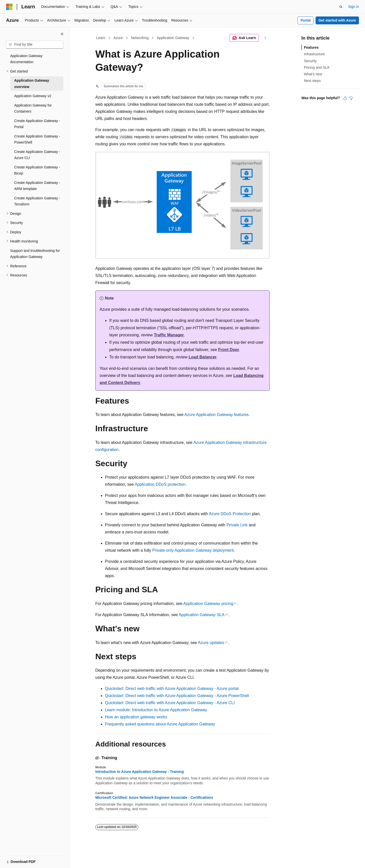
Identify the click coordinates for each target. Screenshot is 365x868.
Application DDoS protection (160, 484)
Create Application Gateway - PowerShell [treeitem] (37, 139)
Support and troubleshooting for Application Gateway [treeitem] (35, 254)
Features (311, 47)
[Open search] (341, 7)
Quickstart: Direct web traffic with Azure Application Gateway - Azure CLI (170, 703)
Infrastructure (314, 54)
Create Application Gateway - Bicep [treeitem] (37, 170)
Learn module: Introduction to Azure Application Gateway (156, 710)
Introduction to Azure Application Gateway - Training (140, 772)
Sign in (353, 7)
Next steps (312, 81)
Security (310, 61)
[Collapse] (62, 34)
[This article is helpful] (345, 98)
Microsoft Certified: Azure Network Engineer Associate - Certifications (154, 797)
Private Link (237, 525)
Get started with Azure (337, 20)
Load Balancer (203, 357)
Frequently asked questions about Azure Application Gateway (160, 724)
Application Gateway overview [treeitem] (32, 84)
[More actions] (265, 38)
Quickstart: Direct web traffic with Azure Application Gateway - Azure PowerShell (177, 696)
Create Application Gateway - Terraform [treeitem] (37, 201)
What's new (313, 74)
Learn (101, 38)
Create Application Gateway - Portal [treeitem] (37, 124)
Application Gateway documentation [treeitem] (26, 59)
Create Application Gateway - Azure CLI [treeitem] (37, 155)
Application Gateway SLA (202, 615)
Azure (118, 38)
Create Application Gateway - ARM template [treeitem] (37, 186)
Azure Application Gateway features (216, 415)
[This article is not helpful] (351, 98)
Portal (306, 20)
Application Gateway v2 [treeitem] (33, 96)
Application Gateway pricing (208, 604)
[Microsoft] (9, 7)
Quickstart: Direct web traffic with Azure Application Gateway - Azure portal (172, 689)
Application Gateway (173, 38)
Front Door (229, 350)
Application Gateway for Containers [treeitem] (33, 108)
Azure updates (211, 643)
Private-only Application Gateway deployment (193, 550)
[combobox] (35, 45)
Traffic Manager (169, 335)
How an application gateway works (136, 717)
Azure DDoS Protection (230, 514)
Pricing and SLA (317, 67)
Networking (140, 38)
